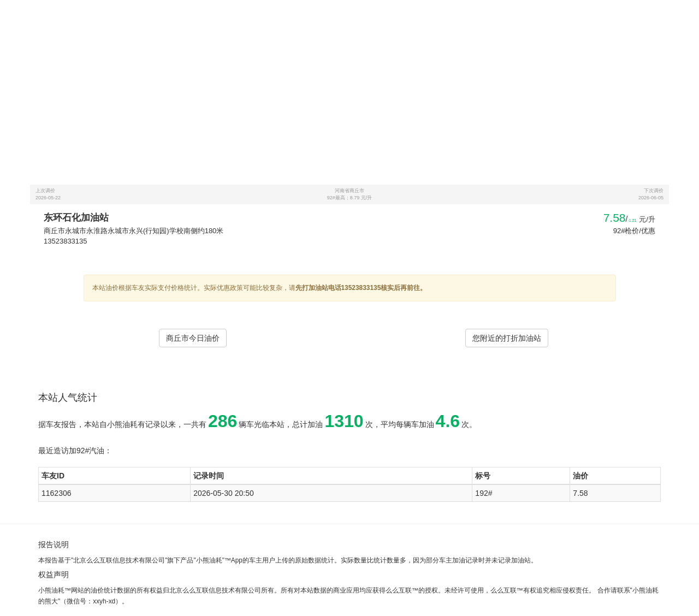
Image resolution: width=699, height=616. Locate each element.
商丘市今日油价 (193, 338)
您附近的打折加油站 (507, 338)
